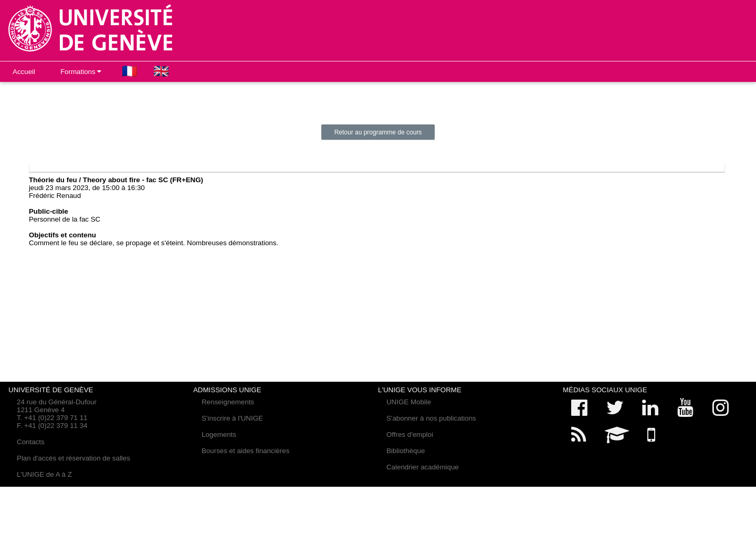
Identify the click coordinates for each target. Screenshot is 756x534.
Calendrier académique (423, 467)
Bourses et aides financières (245, 451)
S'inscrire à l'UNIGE (232, 418)
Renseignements (228, 402)
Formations (81, 72)
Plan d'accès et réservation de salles (73, 458)
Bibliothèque (406, 451)
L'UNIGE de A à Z (44, 474)
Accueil (24, 72)
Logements (219, 434)
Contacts (31, 442)
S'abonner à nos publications (431, 418)
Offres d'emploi (410, 434)
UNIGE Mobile (409, 402)
